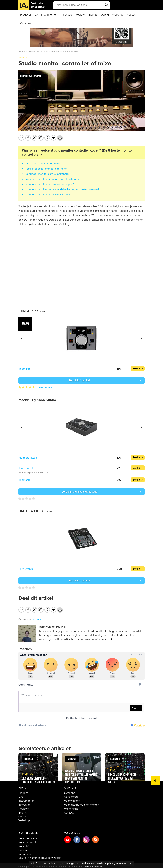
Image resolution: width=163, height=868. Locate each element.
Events (93, 15)
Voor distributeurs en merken (82, 802)
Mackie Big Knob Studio (37, 400)
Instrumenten (49, 15)
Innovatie (66, 15)
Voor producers (28, 836)
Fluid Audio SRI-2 (32, 311)
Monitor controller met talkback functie (49, 195)
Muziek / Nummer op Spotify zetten (40, 856)
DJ (36, 15)
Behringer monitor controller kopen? (47, 174)
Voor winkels (72, 799)
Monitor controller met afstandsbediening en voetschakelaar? (62, 189)
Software (24, 848)
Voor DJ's (24, 844)
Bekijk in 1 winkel (79, 380)
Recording (25, 852)
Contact (69, 810)
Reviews (81, 15)
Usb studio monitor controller (43, 164)
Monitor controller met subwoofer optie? (50, 184)
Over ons (26, 23)
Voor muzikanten (29, 840)
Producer (26, 15)
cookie (99, 863)
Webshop (118, 15)
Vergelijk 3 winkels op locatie (79, 492)
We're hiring (71, 806)
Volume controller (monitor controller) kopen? (53, 179)
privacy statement (117, 863)
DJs (21, 795)
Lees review (45, 387)
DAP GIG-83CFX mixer (36, 511)
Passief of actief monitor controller (46, 169)
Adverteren (71, 795)
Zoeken (107, 5)
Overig (105, 15)
